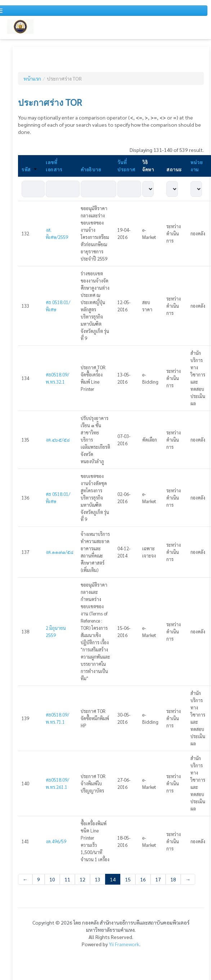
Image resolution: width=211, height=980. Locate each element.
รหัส (29, 169)
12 (82, 879)
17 (158, 879)
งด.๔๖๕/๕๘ (58, 440)
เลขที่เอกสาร (54, 166)
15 (128, 879)
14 (113, 879)
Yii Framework (124, 944)
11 (67, 879)
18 (173, 879)
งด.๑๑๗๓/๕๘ (60, 552)
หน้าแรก (32, 78)
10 (52, 879)
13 (98, 879)
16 (143, 879)
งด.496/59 (56, 841)
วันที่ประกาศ (126, 166)
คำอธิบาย (91, 169)
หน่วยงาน (197, 166)
